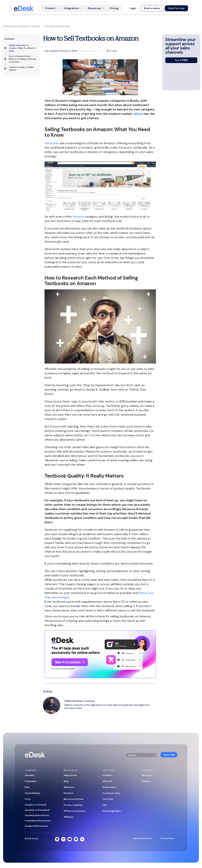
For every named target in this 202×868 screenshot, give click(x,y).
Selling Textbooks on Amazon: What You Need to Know (22, 48)
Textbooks (52, 143)
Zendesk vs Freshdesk (37, 810)
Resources (63, 26)
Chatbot (107, 775)
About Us (147, 775)
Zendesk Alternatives (37, 815)
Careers (146, 781)
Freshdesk (31, 781)
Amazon (50, 26)
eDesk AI (107, 781)
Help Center (70, 775)
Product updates (73, 805)
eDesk (138, 114)
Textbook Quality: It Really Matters (21, 69)
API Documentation (75, 811)
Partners (69, 793)
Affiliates (69, 817)
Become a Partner (74, 799)
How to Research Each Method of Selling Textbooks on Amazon (23, 59)
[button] (132, 8)
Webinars (69, 787)
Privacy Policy (167, 839)
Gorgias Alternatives (36, 826)
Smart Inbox (109, 787)
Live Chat (108, 799)
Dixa (27, 787)
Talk (105, 805)
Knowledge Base (112, 811)
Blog (66, 781)
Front (28, 799)
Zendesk (30, 775)
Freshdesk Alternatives (38, 821)
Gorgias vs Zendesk (36, 805)
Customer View (111, 793)
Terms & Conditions (143, 839)
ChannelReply (32, 793)
